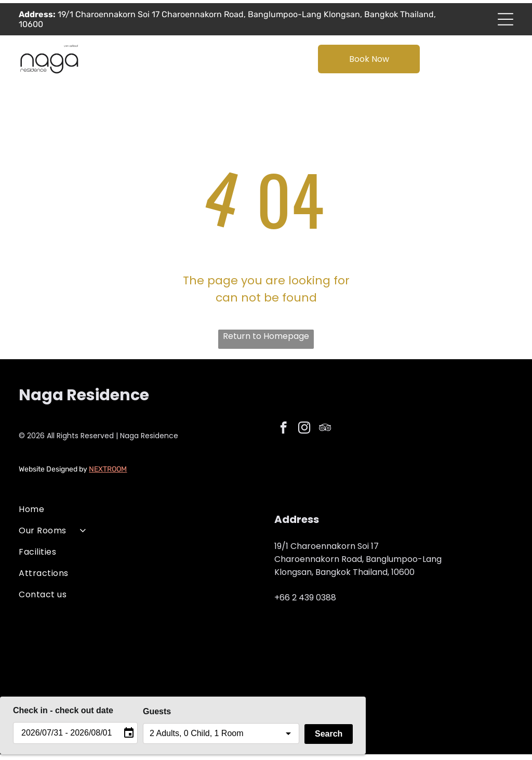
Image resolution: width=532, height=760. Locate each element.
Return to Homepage (266, 342)
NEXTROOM (108, 475)
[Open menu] (506, 22)
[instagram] (304, 435)
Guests (157, 717)
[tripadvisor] (325, 435)
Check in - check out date (63, 716)
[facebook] (283, 435)
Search (329, 739)
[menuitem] (138, 515)
